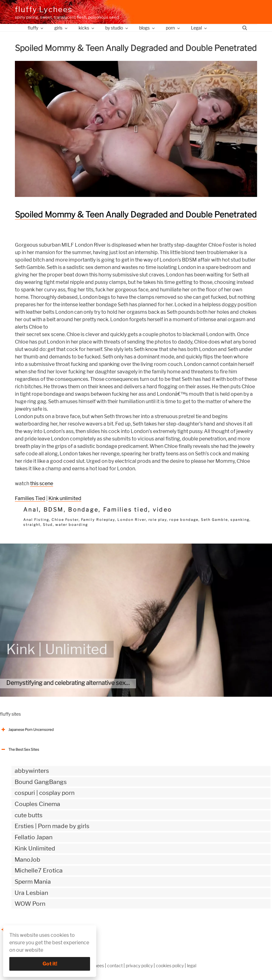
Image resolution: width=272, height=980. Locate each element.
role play (158, 520)
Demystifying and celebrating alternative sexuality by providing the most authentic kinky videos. (134, 683)
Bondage (83, 510)
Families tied (126, 510)
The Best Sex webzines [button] (23, 930)
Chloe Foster (65, 520)
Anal (31, 510)
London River (132, 520)
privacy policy (139, 966)
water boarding (72, 525)
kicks (87, 28)
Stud (48, 525)
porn (173, 28)
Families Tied (30, 498)
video (162, 510)
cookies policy (170, 966)
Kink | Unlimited (57, 649)
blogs (147, 28)
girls (61, 28)
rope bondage (184, 520)
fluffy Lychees (44, 9)
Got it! (50, 964)
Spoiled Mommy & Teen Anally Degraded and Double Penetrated (136, 214)
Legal (199, 28)
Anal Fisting (36, 520)
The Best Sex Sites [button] (20, 750)
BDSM (54, 510)
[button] (136, 129)
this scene (42, 483)
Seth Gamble (214, 520)
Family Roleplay (98, 520)
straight (32, 525)
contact (115, 966)
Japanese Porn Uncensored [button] (27, 730)
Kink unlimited (65, 498)
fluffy (36, 28)
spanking (240, 520)
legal (192, 966)
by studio (117, 28)
